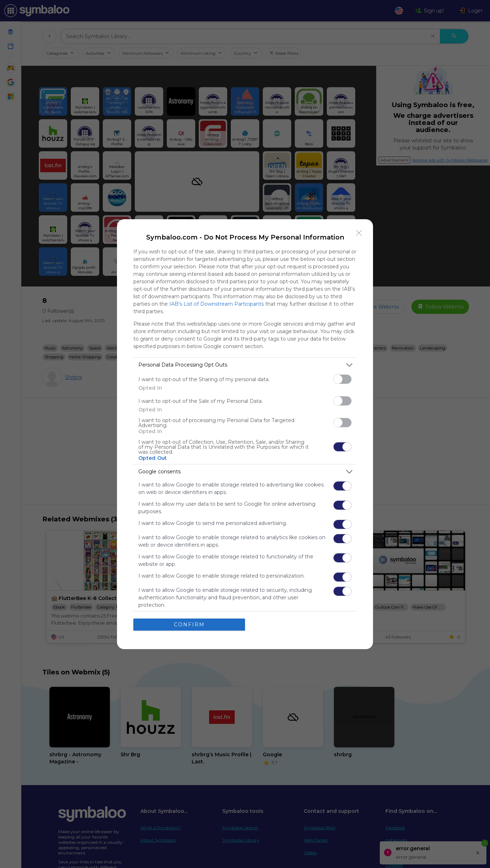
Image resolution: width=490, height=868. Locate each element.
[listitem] (245, 365)
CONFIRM (189, 625)
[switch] (342, 379)
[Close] (359, 233)
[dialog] (245, 434)
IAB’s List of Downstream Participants (217, 304)
